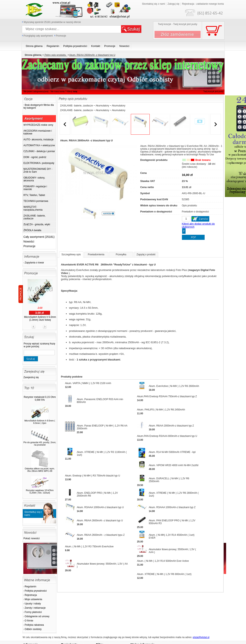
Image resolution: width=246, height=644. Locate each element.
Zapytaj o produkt (146, 254)
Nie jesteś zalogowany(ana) (36, 91)
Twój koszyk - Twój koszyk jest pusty (178, 24)
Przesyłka (121, 254)
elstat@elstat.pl (201, 637)
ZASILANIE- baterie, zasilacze (77, 106)
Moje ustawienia (33, 599)
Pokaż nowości (32, 538)
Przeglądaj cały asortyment (38, 36)
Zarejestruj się (31, 377)
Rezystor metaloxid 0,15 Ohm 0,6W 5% (40, 398)
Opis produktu (190, 206)
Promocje (61, 36)
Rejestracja (31, 595)
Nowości (29, 241)
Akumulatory (102, 106)
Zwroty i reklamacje (35, 608)
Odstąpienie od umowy (37, 616)
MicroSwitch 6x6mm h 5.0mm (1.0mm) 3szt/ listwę (40, 318)
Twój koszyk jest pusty (207, 3)
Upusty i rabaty (33, 604)
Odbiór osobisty (33, 629)
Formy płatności (33, 612)
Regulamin (31, 587)
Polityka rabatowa (34, 625)
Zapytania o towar (34, 263)
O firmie (29, 621)
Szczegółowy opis (71, 254)
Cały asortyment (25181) (39, 237)
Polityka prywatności (36, 591)
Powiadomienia (96, 254)
